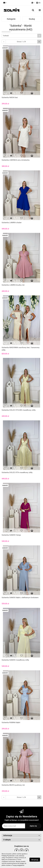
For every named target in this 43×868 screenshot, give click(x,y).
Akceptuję (35, 860)
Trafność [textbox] (6, 36)
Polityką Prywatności (8, 856)
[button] (38, 3)
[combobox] (21, 36)
